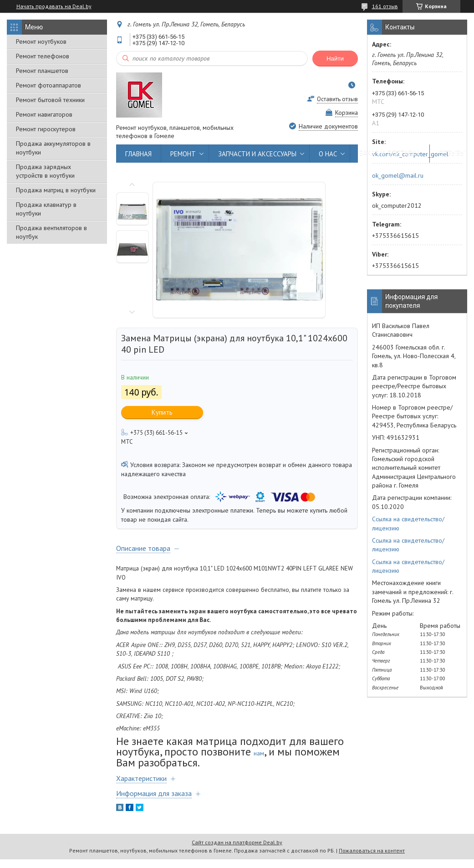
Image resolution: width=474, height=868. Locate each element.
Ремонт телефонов (43, 56)
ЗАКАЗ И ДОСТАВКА (390, 154)
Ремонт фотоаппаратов (48, 85)
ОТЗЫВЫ (452, 154)
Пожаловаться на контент (372, 850)
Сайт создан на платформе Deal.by (237, 842)
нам (259, 753)
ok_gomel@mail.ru (398, 175)
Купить (162, 412)
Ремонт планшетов (42, 71)
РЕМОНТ (183, 154)
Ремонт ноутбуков (41, 41)
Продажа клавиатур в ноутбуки (46, 209)
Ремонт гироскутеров (46, 129)
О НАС (328, 154)
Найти (335, 59)
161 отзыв (385, 6)
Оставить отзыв (337, 99)
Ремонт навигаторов (44, 114)
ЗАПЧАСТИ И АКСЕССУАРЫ (257, 154)
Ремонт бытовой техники (50, 100)
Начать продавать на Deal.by (54, 6)
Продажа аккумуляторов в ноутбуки (53, 148)
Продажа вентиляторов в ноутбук (51, 232)
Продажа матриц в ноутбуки (56, 190)
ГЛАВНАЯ (138, 154)
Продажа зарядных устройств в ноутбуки (45, 171)
